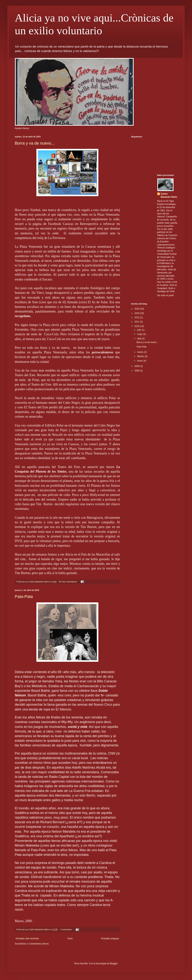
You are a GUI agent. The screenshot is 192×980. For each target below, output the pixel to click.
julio (139, 330)
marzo (141, 352)
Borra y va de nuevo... (35, 143)
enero (140, 361)
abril (140, 339)
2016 (137, 309)
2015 (137, 313)
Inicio (70, 939)
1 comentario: (66, 929)
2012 (137, 317)
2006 (137, 371)
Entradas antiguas (110, 939)
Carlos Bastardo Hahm (169, 195)
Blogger (114, 964)
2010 (137, 326)
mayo (140, 334)
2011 (137, 322)
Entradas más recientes (27, 939)
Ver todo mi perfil (165, 295)
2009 (137, 366)
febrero (141, 356)
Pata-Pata (24, 597)
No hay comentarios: (68, 582)
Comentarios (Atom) (39, 944)
